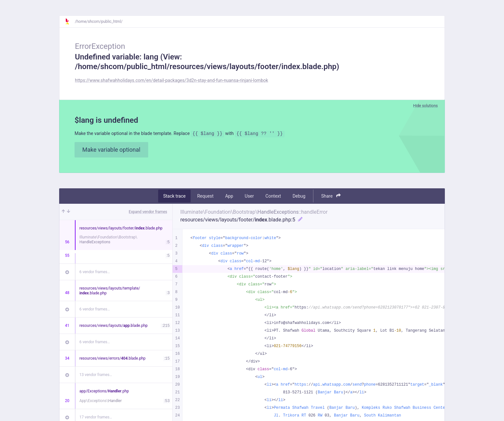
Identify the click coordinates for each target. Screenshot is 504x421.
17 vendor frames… (96, 418)
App (229, 197)
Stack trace (175, 197)
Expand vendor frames (148, 213)
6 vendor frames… (95, 273)
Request (205, 197)
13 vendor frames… (96, 376)
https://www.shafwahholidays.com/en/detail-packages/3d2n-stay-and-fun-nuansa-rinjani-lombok (171, 80)
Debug (299, 197)
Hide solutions (425, 106)
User (249, 197)
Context (273, 197)
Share (331, 197)
